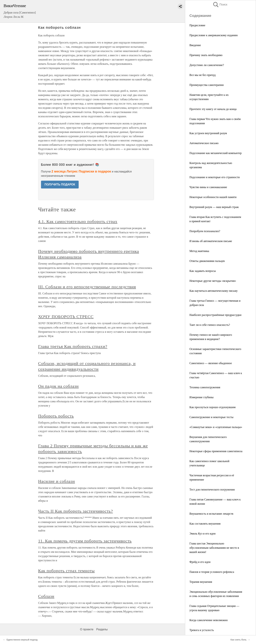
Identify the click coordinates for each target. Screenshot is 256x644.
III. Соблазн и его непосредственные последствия (87, 287)
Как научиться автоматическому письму (214, 291)
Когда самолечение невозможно (209, 620)
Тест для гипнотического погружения (212, 490)
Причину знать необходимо (206, 55)
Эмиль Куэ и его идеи (202, 534)
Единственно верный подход (22, 640)
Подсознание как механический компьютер (216, 153)
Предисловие (197, 25)
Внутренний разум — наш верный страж (214, 207)
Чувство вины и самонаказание (208, 187)
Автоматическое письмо (204, 143)
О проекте (87, 629)
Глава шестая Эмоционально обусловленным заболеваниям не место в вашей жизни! (214, 548)
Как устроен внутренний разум (208, 133)
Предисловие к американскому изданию (214, 35)
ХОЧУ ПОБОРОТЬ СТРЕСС (66, 317)
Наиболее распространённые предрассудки (215, 315)
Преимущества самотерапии (207, 85)
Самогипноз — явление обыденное (211, 363)
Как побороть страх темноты (66, 571)
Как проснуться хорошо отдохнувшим (213, 407)
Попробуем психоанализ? (205, 231)
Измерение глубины (201, 397)
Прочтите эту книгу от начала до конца (213, 109)
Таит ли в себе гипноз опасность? (210, 325)
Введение (195, 45)
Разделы (102, 629)
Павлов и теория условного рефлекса (212, 572)
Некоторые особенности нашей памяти (213, 197)
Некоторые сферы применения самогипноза (216, 451)
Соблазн (46, 596)
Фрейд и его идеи (200, 562)
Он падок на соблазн (58, 386)
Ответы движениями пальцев (207, 261)
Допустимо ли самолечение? (207, 65)
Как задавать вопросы (203, 271)
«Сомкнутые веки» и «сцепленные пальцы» (216, 427)
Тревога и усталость (202, 630)
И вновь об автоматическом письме (211, 241)
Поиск (220, 5)
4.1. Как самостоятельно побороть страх (78, 221)
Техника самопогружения (205, 387)
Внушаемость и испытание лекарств (211, 514)
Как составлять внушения (205, 524)
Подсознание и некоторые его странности (215, 177)
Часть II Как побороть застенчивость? (76, 511)
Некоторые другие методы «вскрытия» (213, 281)
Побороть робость (56, 416)
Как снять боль (239, 640)
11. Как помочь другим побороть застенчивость (85, 541)
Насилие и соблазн (57, 481)
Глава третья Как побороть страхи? (73, 346)
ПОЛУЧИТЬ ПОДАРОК (60, 184)
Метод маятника (199, 251)
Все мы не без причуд (202, 75)
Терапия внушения (201, 582)
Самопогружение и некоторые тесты (211, 417)
